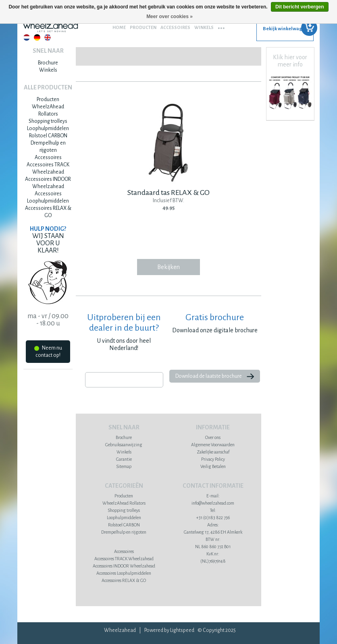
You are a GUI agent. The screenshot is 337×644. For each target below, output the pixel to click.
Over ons (213, 437)
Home (119, 27)
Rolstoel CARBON (48, 136)
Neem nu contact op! (48, 352)
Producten (143, 27)
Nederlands (27, 37)
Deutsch (37, 37)
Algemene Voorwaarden (213, 445)
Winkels (204, 27)
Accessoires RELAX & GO (124, 580)
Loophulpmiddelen (48, 128)
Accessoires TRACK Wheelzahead (124, 559)
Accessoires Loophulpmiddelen (124, 573)
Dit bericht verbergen (300, 7)
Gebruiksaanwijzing (124, 445)
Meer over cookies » (170, 17)
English (48, 37)
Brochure (48, 63)
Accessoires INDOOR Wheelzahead (124, 566)
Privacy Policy (213, 459)
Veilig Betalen (213, 466)
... (221, 25)
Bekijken (168, 267)
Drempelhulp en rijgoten (124, 532)
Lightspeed (182, 630)
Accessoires (175, 27)
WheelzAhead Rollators (124, 503)
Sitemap (124, 466)
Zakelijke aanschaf (213, 452)
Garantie (124, 459)
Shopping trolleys (48, 121)
